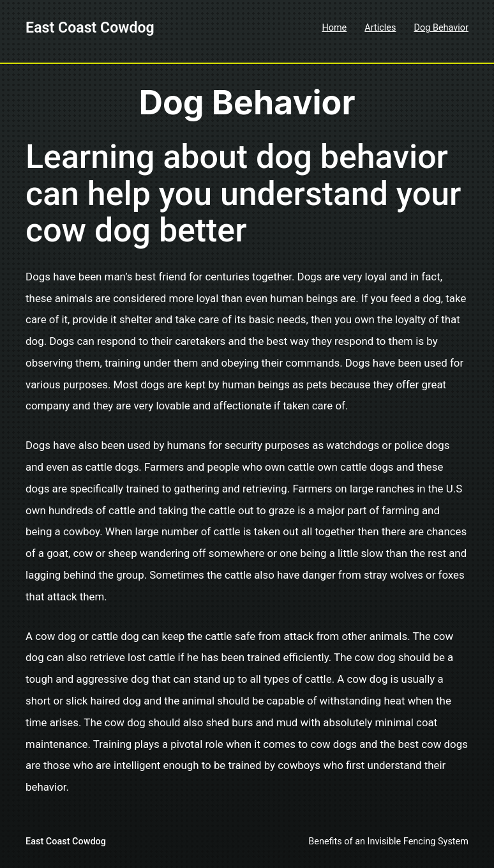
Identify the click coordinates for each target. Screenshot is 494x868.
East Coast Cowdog (90, 28)
